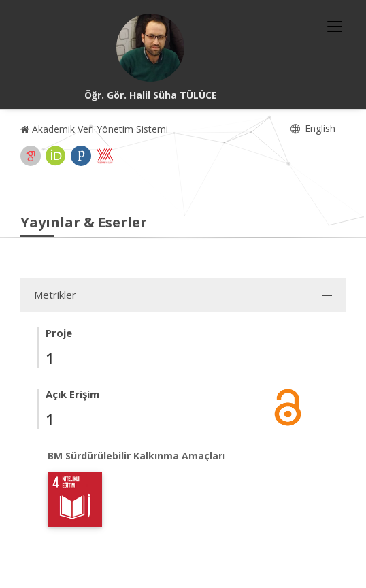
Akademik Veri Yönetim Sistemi (94, 129)
